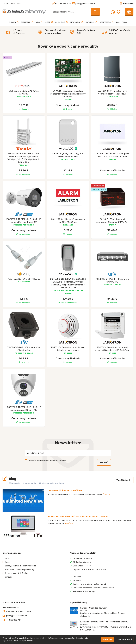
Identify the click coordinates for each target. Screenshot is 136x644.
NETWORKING (77, 22)
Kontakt (6, 4)
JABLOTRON (27, 22)
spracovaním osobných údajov (53, 460)
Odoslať (104, 462)
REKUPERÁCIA (106, 22)
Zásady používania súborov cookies (20, 566)
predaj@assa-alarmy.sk (17, 616)
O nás (13, 4)
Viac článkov (123, 480)
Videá (19, 4)
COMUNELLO (62, 22)
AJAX (39, 22)
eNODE (49, 22)
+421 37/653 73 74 (14, 620)
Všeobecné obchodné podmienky (19, 570)
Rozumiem (107, 639)
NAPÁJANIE (91, 22)
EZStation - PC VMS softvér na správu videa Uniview (78, 517)
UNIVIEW (14, 22)
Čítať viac (107, 494)
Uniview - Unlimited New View (65, 490)
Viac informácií (125, 639)
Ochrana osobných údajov (16, 573)
